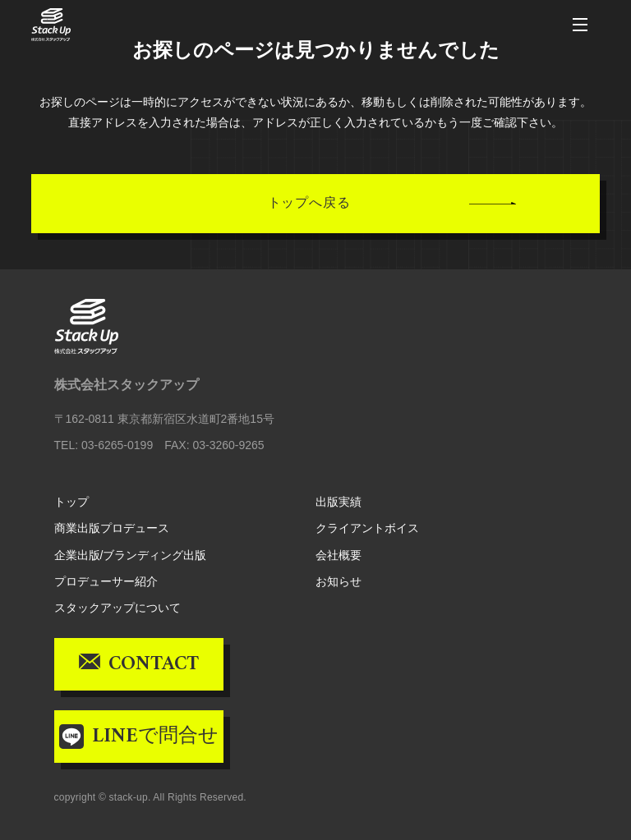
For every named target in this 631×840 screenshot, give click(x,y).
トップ (71, 502)
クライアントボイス (367, 528)
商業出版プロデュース (112, 528)
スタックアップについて (117, 608)
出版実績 (339, 502)
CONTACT (154, 664)
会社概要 (339, 555)
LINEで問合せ (155, 737)
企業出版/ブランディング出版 (131, 555)
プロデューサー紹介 (106, 581)
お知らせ (339, 581)
